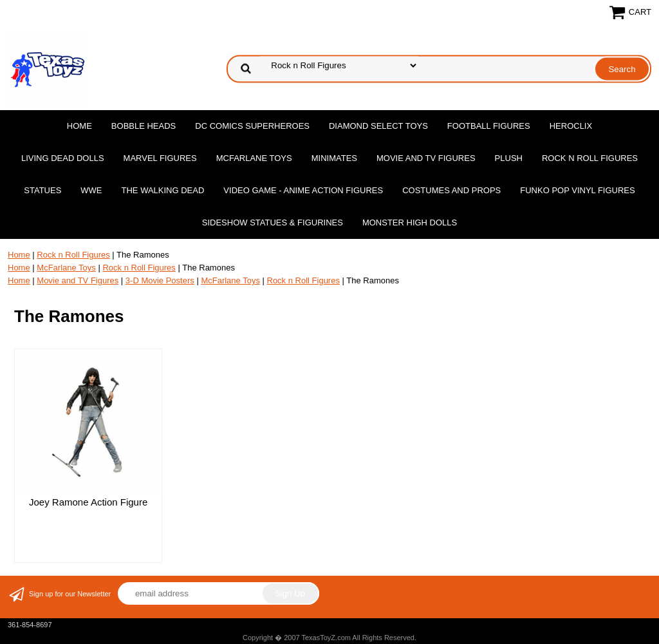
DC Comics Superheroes (252, 126)
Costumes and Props (451, 190)
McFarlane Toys (254, 158)
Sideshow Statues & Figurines (273, 223)
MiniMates (334, 158)
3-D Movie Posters (160, 280)
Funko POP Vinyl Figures (577, 190)
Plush (509, 158)
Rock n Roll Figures (590, 158)
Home (79, 126)
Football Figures (489, 126)
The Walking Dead (163, 190)
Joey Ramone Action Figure (88, 502)
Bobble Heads (144, 126)
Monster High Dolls (410, 223)
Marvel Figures (160, 158)
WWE (91, 190)
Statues (42, 190)
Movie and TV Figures (426, 158)
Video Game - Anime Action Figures (303, 190)
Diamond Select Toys (378, 126)
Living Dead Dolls (63, 158)
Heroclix (571, 126)
